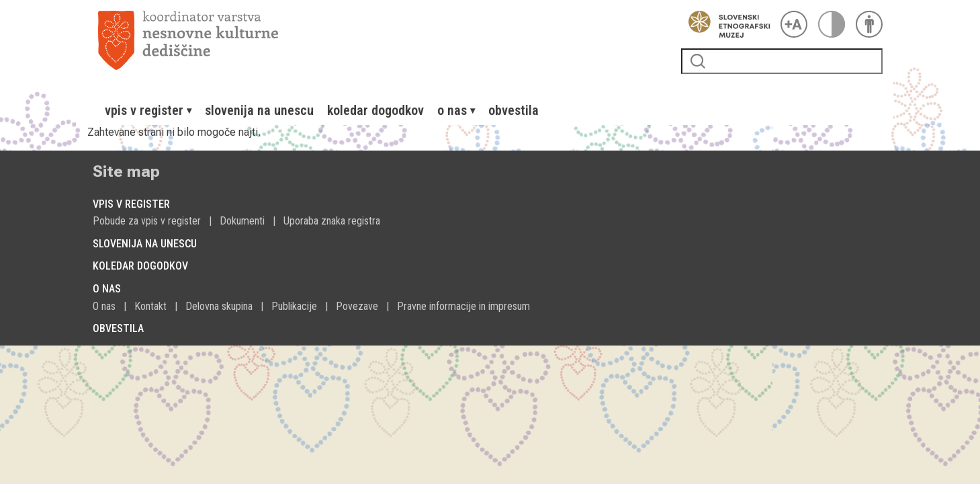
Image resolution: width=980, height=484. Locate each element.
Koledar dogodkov (375, 110)
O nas (104, 306)
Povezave (357, 306)
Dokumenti (242, 221)
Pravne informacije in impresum (463, 306)
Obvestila (514, 110)
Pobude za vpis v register (147, 221)
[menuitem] (148, 110)
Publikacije (294, 306)
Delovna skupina (219, 306)
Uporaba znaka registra (332, 221)
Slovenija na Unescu (259, 110)
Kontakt (150, 306)
